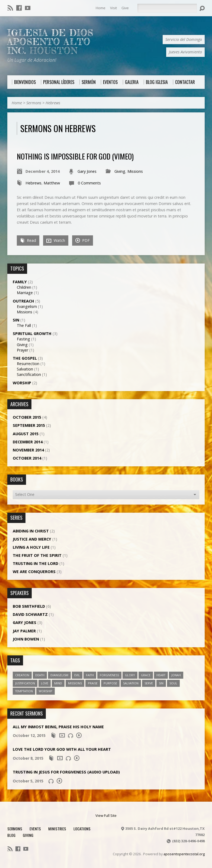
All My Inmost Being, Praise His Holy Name (58, 727)
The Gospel (25, 358)
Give (125, 8)
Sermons (34, 103)
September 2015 (29, 425)
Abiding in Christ (31, 531)
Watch (56, 240)
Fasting (23, 339)
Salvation (25, 369)
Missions (135, 171)
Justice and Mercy (32, 539)
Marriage (25, 293)
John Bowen (26, 639)
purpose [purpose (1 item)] (110, 683)
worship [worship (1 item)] (46, 691)
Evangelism (27, 306)
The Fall (24, 325)
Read (28, 240)
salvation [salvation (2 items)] (131, 683)
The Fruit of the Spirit (37, 555)
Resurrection (28, 364)
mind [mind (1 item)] (58, 683)
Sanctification (29, 374)
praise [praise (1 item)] (93, 683)
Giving (120, 171)
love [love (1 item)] (45, 683)
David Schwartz (30, 614)
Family (20, 282)
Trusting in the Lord (36, 563)
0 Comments (89, 183)
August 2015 (26, 434)
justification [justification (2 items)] (25, 683)
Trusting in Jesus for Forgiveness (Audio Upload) (66, 772)
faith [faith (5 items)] (90, 675)
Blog (11, 835)
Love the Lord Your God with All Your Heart (62, 749)
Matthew (52, 183)
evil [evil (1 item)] (77, 675)
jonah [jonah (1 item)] (176, 675)
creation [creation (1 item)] (22, 675)
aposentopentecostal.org (184, 854)
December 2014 (28, 442)
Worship (22, 383)
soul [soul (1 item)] (173, 683)
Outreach (23, 301)
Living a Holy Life (31, 547)
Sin (16, 320)
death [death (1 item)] (40, 675)
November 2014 (28, 450)
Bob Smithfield (29, 606)
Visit (113, 8)
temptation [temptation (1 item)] (24, 691)
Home (101, 8)
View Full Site (106, 815)
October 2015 (27, 417)
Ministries (57, 829)
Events (35, 829)
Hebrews (53, 103)
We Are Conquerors (34, 572)
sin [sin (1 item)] (161, 683)
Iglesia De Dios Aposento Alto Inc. (50, 42)
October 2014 (27, 458)
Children (24, 287)
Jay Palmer (24, 631)
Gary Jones (87, 171)
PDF (83, 240)
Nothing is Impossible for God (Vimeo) (75, 156)
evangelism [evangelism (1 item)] (59, 675)
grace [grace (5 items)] (146, 675)
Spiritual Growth (32, 334)
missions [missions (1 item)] (75, 683)
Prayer (23, 350)
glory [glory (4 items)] (130, 675)
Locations (82, 829)
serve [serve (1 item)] (149, 683)
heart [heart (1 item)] (161, 675)
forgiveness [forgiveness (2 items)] (109, 675)
